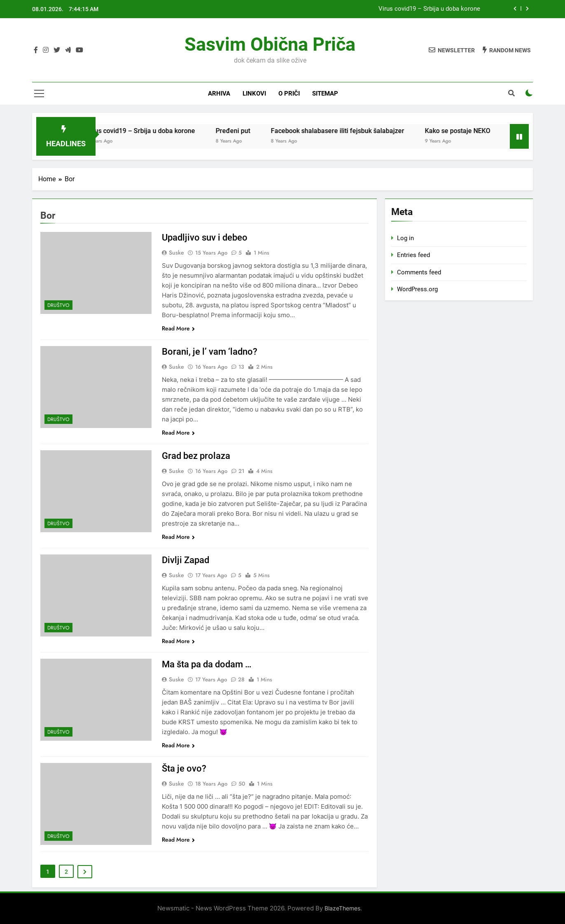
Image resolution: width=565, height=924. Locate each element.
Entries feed (413, 255)
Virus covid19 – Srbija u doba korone (429, 9)
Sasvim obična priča (270, 44)
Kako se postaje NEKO (466, 131)
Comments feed (419, 272)
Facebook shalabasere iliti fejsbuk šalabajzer (346, 131)
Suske (176, 253)
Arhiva (219, 94)
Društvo (58, 305)
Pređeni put (241, 131)
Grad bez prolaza (196, 456)
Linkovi (254, 94)
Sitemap (325, 94)
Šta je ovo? (184, 768)
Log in (405, 238)
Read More (178, 328)
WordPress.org (417, 289)
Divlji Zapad (186, 560)
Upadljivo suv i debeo (205, 237)
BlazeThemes (342, 908)
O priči (289, 94)
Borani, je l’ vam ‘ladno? (210, 352)
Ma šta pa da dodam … (207, 664)
